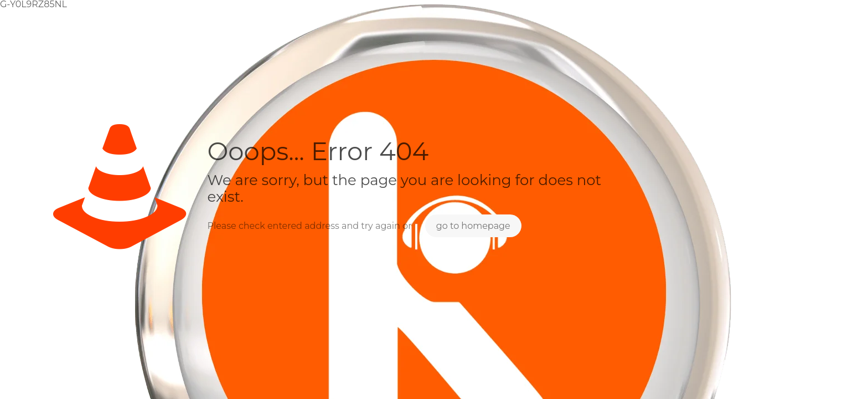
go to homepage (473, 226)
